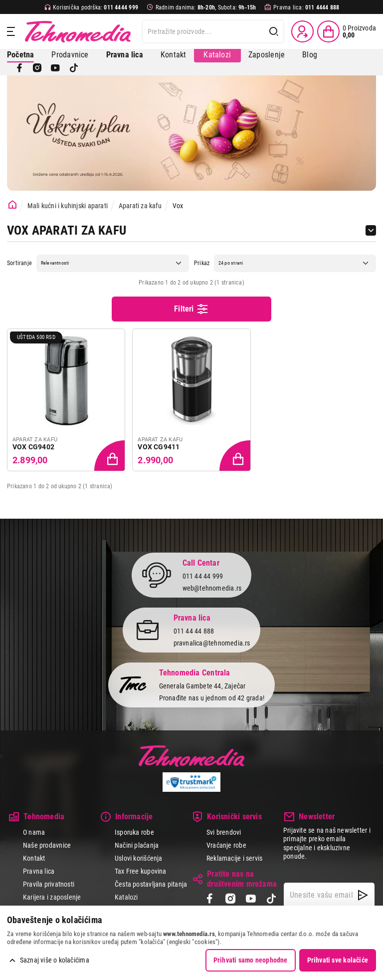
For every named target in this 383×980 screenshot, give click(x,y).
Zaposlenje (267, 55)
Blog (310, 55)
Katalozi (217, 55)
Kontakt (173, 55)
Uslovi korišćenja (139, 858)
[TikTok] (74, 68)
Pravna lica (39, 871)
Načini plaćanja (137, 845)
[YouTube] (55, 68)
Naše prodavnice (47, 845)
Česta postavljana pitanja (151, 884)
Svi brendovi (224, 832)
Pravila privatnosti (49, 884)
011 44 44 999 (203, 576)
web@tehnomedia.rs (212, 588)
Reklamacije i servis (234, 858)
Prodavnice (70, 55)
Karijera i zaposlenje (52, 897)
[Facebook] (19, 68)
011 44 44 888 (194, 631)
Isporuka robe (134, 832)
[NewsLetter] (363, 895)
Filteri (191, 309)
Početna (20, 55)
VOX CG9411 (159, 447)
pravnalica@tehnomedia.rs (212, 643)
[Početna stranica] (12, 205)
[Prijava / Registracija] (302, 31)
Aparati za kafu (140, 206)
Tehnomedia (78, 31)
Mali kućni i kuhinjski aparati (68, 206)
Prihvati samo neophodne (251, 960)
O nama (34, 832)
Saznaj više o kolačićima (55, 960)
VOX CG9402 (33, 447)
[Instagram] (37, 68)
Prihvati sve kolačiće (338, 960)
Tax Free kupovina (141, 871)
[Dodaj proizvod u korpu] (111, 457)
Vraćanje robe (226, 845)
